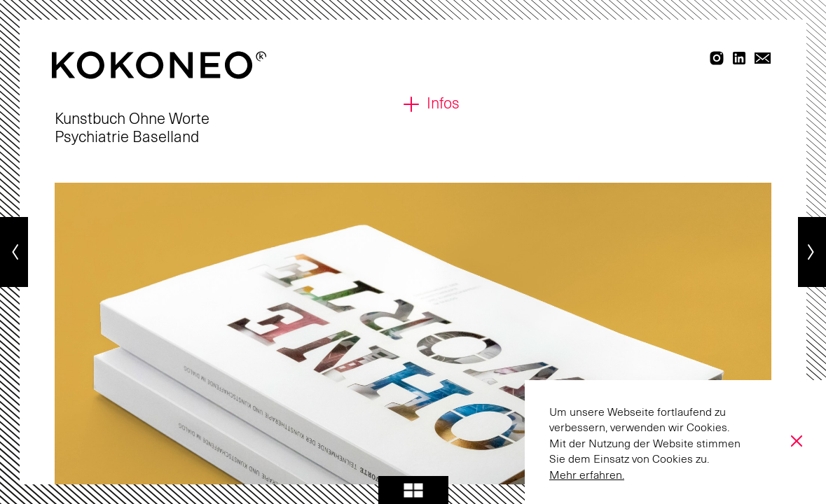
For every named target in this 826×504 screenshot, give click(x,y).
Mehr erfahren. (587, 475)
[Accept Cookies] (794, 440)
